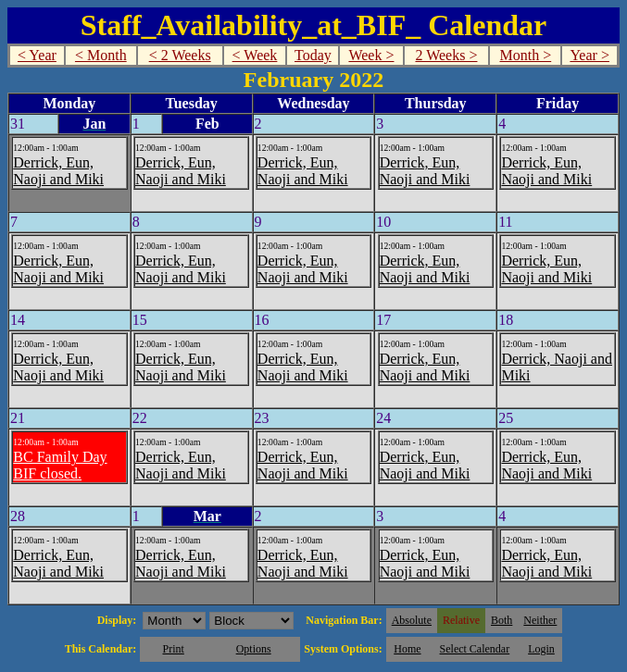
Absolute (412, 620)
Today (313, 55)
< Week (255, 55)
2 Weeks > (446, 55)
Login (541, 649)
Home (407, 649)
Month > (526, 55)
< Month (101, 55)
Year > (589, 55)
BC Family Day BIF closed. (60, 465)
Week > (371, 55)
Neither (540, 620)
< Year (37, 55)
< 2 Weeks (180, 55)
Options (254, 649)
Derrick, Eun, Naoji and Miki (58, 171)
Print (173, 649)
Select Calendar (475, 649)
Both (502, 620)
